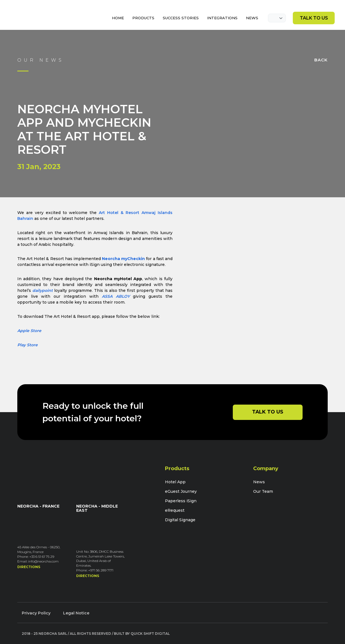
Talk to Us (314, 18)
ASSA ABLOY (116, 296)
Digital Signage (180, 520)
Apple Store (29, 331)
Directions (29, 567)
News (259, 482)
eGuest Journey (181, 491)
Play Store (27, 345)
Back (321, 60)
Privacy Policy (36, 613)
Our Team (263, 491)
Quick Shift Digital (150, 634)
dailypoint (43, 290)
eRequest (175, 510)
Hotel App (175, 482)
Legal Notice (76, 613)
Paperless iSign (181, 501)
